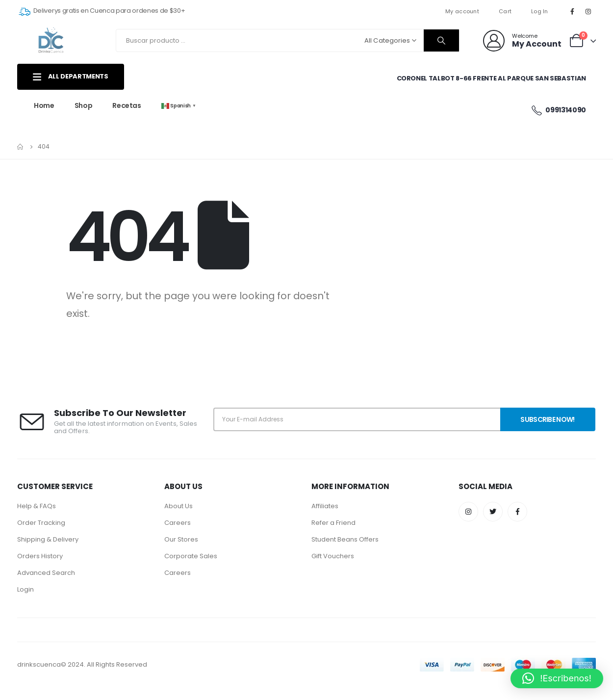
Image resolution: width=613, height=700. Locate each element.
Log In (540, 11)
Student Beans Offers (345, 539)
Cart (505, 11)
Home (44, 105)
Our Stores (181, 539)
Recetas (127, 105)
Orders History (40, 556)
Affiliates (325, 506)
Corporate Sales (191, 556)
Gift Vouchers (333, 556)
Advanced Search (46, 573)
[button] (557, 678)
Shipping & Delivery (48, 539)
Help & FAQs (37, 506)
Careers (178, 523)
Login (26, 589)
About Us (179, 506)
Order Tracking (41, 523)
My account (462, 11)
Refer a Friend (333, 523)
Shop (84, 105)
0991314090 (558, 110)
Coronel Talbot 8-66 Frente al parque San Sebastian (492, 78)
